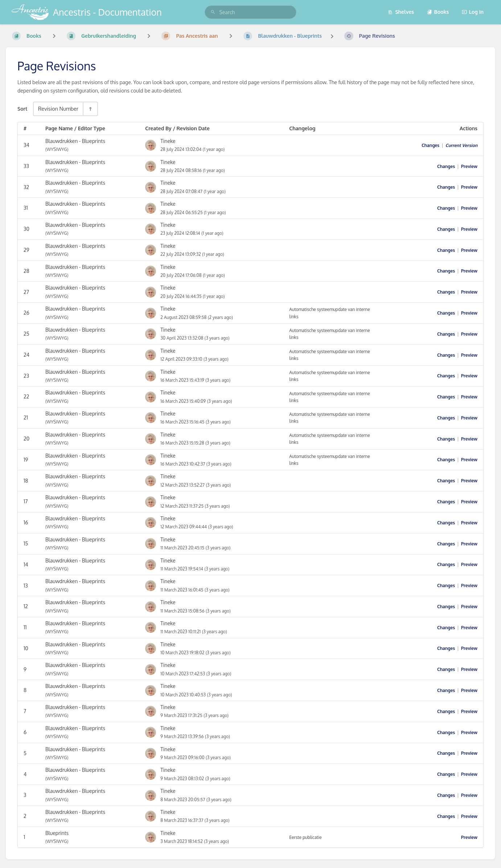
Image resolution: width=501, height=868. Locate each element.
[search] (251, 12)
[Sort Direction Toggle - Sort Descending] (90, 109)
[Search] (213, 12)
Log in (473, 12)
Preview (469, 166)
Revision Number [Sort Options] (58, 108)
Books (438, 12)
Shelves (401, 12)
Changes (430, 145)
